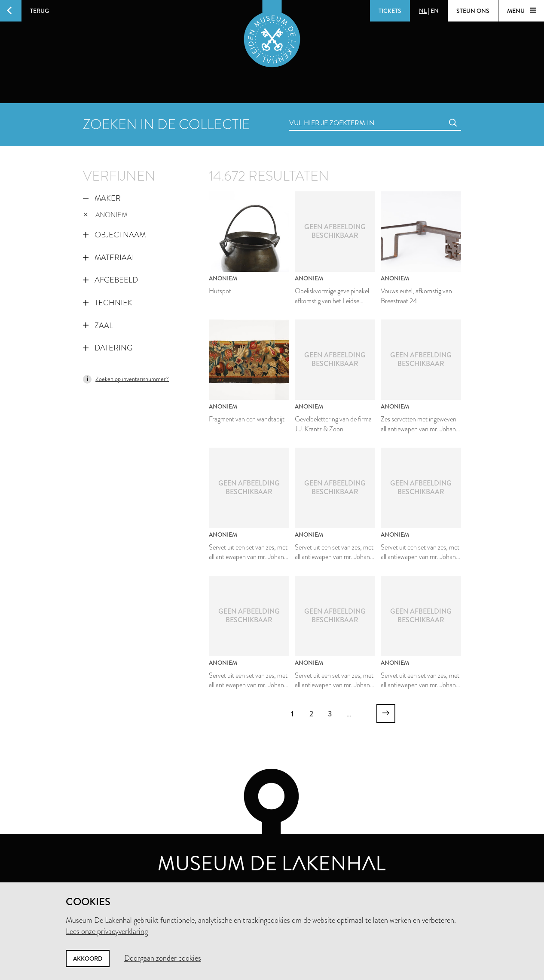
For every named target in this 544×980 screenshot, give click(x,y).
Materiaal (109, 258)
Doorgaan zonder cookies (163, 958)
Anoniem (105, 215)
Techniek (108, 303)
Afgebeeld (110, 280)
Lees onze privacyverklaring (107, 931)
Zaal (98, 326)
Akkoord (88, 958)
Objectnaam (114, 235)
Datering (108, 348)
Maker (102, 198)
